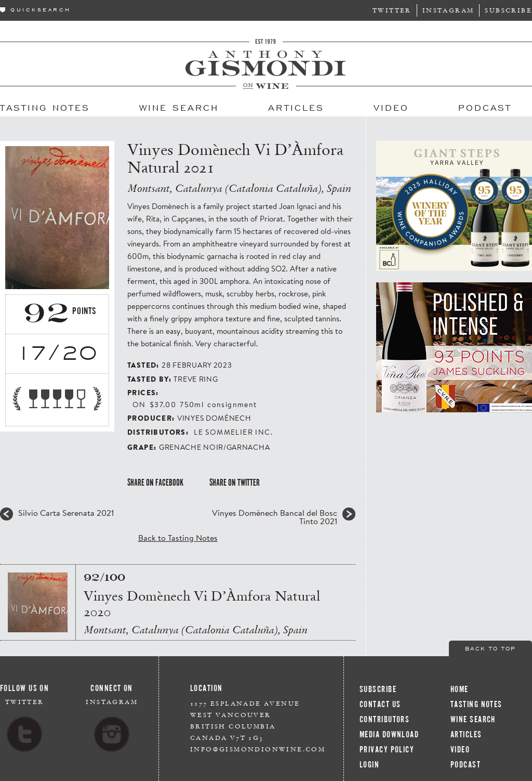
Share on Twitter (235, 483)
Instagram (448, 10)
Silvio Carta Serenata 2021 (66, 513)
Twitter (392, 10)
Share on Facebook (155, 483)
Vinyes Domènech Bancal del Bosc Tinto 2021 (275, 517)
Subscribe (508, 10)
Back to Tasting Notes (178, 537)
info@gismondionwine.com (258, 749)
